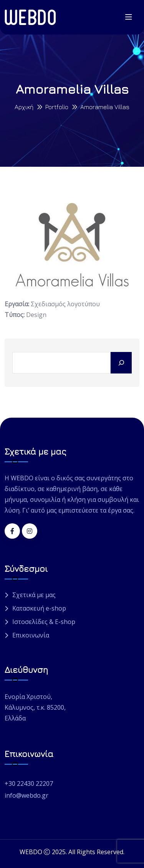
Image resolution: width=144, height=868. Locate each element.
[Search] (121, 363)
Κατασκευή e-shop (39, 608)
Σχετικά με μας (34, 595)
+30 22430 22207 (29, 783)
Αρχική (24, 107)
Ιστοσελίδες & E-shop (44, 622)
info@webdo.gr (26, 795)
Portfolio (57, 107)
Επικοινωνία (31, 635)
